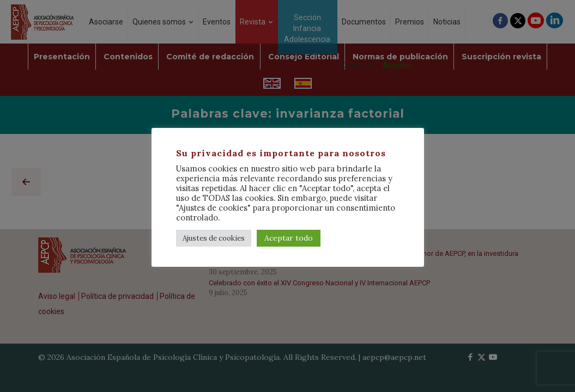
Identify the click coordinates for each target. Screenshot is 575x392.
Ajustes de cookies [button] (214, 238)
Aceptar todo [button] (289, 238)
